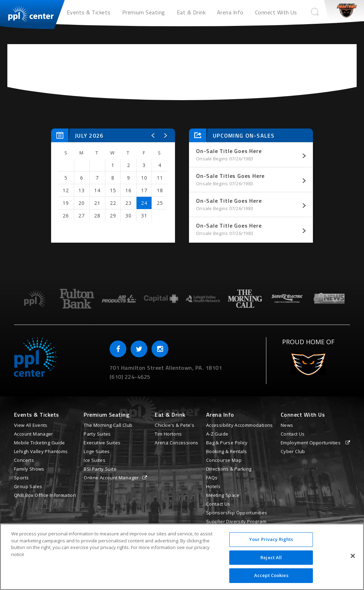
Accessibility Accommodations (240, 425)
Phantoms (346, 11)
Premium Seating (144, 12)
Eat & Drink (191, 12)
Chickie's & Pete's (174, 425)
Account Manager (34, 434)
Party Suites (97, 434)
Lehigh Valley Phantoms (41, 451)
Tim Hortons (168, 434)
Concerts (24, 460)
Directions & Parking (229, 469)
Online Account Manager (111, 478)
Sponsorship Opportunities (237, 513)
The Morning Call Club (108, 425)
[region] (182, 557)
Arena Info (230, 12)
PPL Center (27, 12)
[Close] (353, 556)
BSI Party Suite (100, 469)
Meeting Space (223, 495)
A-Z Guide (217, 434)
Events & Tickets (89, 12)
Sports (21, 478)
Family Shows (29, 469)
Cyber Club (293, 451)
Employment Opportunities (311, 443)
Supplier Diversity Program (236, 521)
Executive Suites (102, 443)
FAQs (212, 478)
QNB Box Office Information (45, 495)
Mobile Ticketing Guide (40, 443)
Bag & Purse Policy (227, 443)
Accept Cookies (271, 575)
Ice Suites (94, 460)
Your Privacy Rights (271, 539)
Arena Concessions (177, 443)
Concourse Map (224, 460)
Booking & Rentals (227, 451)
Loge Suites (97, 451)
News (287, 425)
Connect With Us (276, 12)
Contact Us (218, 504)
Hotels (213, 486)
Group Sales (28, 486)
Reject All (271, 557)
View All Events (31, 425)
